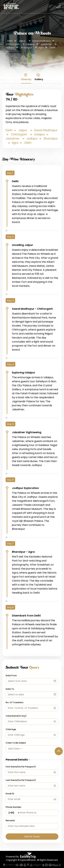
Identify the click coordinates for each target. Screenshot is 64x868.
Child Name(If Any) (16, 715)
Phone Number (13, 806)
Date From (11, 674)
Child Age (11, 728)
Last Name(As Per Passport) (21, 779)
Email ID (10, 792)
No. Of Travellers (15, 701)
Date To (10, 688)
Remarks (10, 819)
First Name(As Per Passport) (21, 766)
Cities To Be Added (16, 742)
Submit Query (32, 835)
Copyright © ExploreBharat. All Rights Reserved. (32, 859)
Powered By (21, 854)
